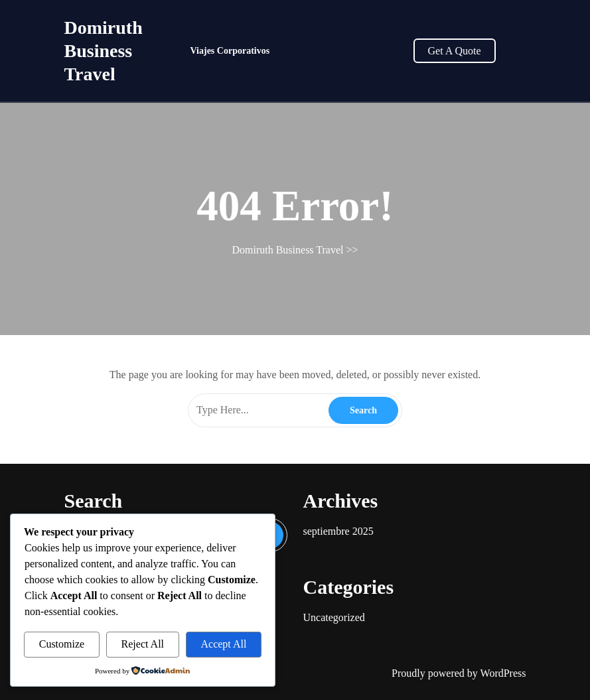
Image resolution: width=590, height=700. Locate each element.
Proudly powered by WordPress (459, 673)
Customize (62, 644)
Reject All (143, 644)
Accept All (223, 644)
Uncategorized (334, 617)
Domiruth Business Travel (104, 51)
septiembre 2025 (338, 531)
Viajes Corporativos (230, 51)
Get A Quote (455, 51)
